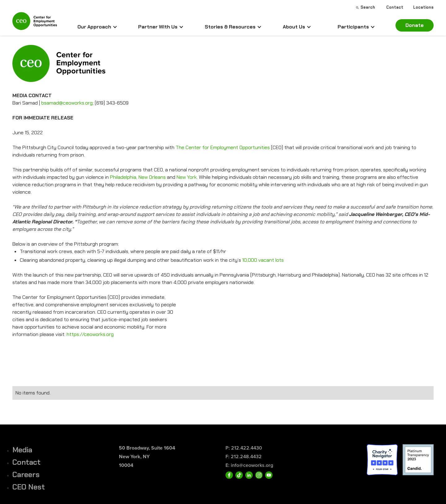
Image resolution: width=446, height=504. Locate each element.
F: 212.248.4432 (244, 457)
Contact (26, 462)
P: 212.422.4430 (244, 448)
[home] (35, 24)
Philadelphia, (124, 177)
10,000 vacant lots (263, 260)
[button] (97, 27)
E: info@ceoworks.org (249, 465)
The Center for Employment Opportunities (223, 147)
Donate (415, 25)
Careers (26, 474)
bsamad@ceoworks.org (67, 103)
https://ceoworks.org (90, 334)
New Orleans (153, 177)
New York (187, 177)
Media (22, 450)
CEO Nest (29, 487)
